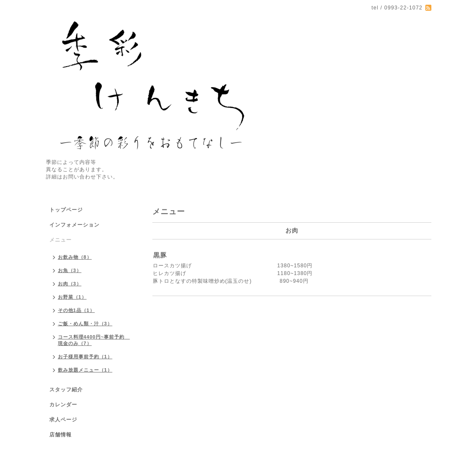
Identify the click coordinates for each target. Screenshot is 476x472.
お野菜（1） (72, 297)
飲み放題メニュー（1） (85, 370)
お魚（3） (70, 270)
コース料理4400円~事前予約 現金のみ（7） (94, 340)
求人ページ (63, 420)
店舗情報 (61, 435)
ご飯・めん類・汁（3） (85, 324)
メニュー (61, 240)
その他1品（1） (76, 310)
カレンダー (63, 405)
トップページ (66, 210)
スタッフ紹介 (66, 390)
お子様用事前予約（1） (85, 357)
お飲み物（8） (75, 257)
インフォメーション (74, 225)
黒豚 (160, 255)
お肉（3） (70, 284)
